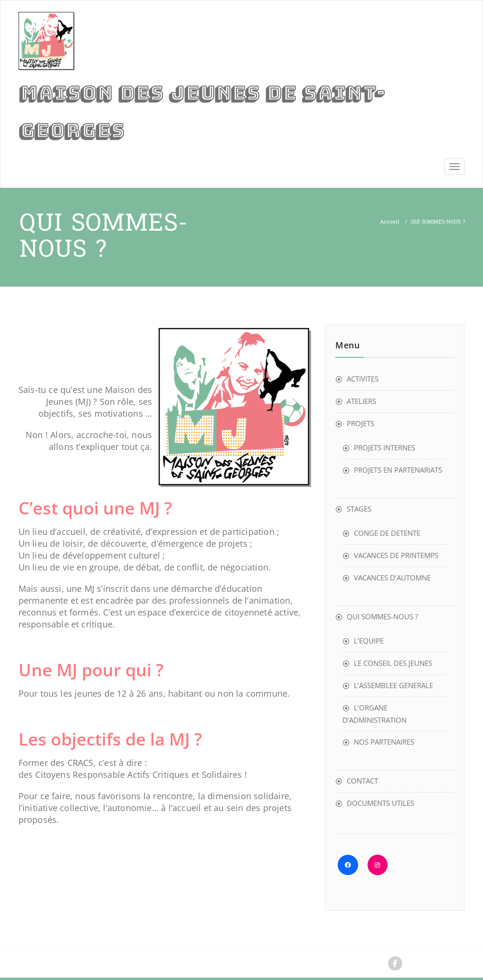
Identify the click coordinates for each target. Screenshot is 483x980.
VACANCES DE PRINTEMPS (396, 555)
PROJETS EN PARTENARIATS (398, 470)
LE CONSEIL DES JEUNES (393, 663)
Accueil (390, 222)
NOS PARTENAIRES (384, 742)
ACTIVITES (363, 379)
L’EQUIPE (369, 641)
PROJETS (360, 423)
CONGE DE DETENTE (387, 533)
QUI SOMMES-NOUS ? (382, 616)
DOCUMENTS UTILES (380, 803)
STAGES (359, 509)
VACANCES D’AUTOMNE (392, 578)
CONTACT (362, 781)
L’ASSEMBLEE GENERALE (393, 685)
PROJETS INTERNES (384, 448)
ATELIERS (361, 401)
